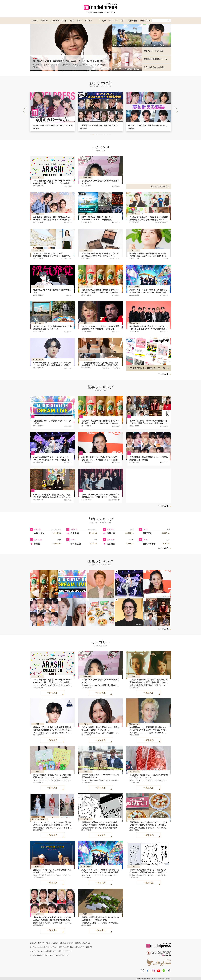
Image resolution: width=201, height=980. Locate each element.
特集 (104, 21)
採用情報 (70, 943)
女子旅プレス (145, 21)
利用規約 (55, 943)
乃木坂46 (75, 533)
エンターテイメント (58, 21)
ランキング (113, 21)
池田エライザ (149, 544)
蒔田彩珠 (147, 533)
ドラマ (123, 21)
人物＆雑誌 (132, 21)
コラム (72, 21)
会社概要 (33, 943)
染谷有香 (111, 544)
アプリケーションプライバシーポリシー (44, 947)
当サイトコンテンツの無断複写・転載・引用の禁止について (51, 951)
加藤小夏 (111, 533)
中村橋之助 (76, 544)
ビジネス (88, 21)
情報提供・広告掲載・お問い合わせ (72, 947)
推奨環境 (63, 943)
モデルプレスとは (44, 943)
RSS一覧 (89, 947)
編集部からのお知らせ (83, 943)
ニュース (34, 21)
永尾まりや (39, 533)
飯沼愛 (37, 544)
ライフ (80, 21)
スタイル (44, 21)
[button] (177, 111)
